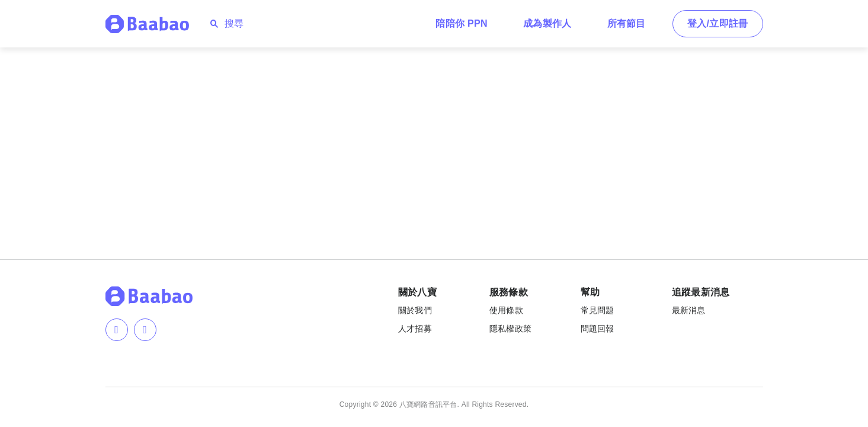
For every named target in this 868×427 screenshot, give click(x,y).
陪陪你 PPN (462, 23)
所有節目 (627, 23)
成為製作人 (547, 23)
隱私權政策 (510, 329)
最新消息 (689, 310)
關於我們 (415, 310)
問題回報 (598, 329)
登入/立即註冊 (718, 23)
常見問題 (598, 310)
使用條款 (506, 310)
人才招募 (415, 329)
